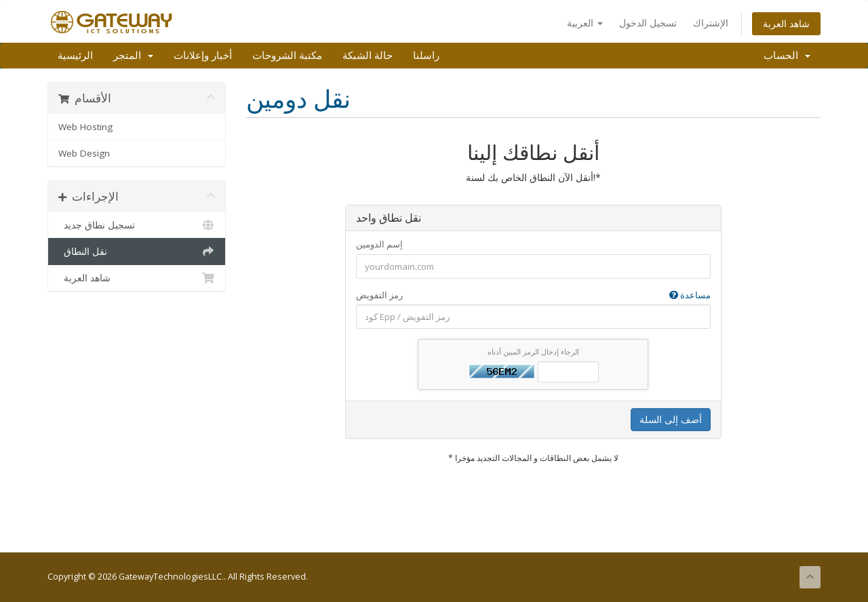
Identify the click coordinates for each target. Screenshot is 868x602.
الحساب (787, 56)
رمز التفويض (533, 295)
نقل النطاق (137, 252)
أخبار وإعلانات (203, 56)
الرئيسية (75, 56)
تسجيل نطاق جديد (137, 225)
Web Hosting (85, 127)
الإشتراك (711, 23)
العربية (585, 23)
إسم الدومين (379, 244)
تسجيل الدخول (648, 23)
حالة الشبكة (368, 56)
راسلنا (426, 56)
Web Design (84, 153)
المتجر (133, 56)
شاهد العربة (786, 23)
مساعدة (690, 295)
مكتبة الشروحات (287, 56)
